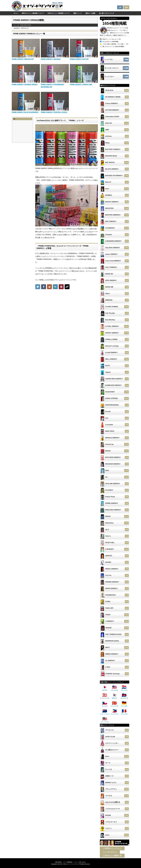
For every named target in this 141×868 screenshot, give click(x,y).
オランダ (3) (124, 689)
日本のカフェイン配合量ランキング (59, 13)
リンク (75, 862)
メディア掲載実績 (67, 862)
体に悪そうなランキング (107, 13)
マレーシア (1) (105, 721)
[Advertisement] (67, 305)
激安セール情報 (90, 13)
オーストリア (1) (105, 697)
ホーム (16, 13)
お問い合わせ (82, 862)
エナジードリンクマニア (73, 864)
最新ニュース (78, 13)
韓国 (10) (114, 697)
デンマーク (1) (114, 705)
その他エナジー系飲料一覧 (112, 856)
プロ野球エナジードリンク (112, 848)
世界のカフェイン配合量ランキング (33, 13)
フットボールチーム (110, 852)
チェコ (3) (105, 705)
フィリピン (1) (114, 713)
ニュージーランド (105, 713)
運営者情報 (58, 862)
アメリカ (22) (114, 689)
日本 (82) (105, 689)
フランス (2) (124, 713)
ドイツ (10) (124, 705)
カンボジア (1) (124, 697)
